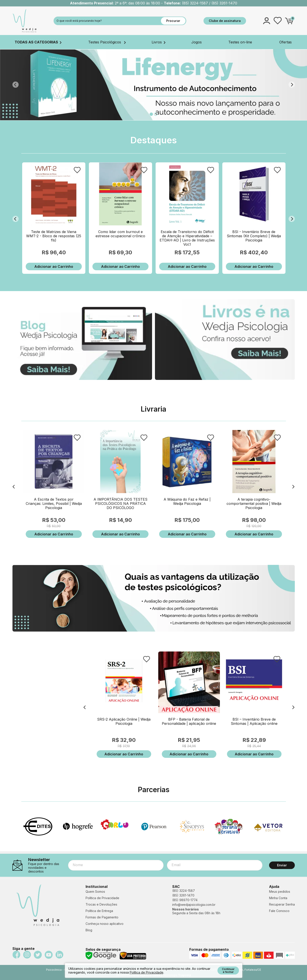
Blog (89, 930)
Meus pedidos (280, 892)
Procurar (173, 21)
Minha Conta (278, 898)
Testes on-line (240, 42)
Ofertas (285, 42)
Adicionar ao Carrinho (54, 266)
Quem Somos (95, 892)
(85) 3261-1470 (183, 895)
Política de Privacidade (102, 898)
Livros (159, 42)
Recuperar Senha (282, 904)
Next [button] (292, 85)
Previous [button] (16, 85)
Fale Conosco (279, 911)
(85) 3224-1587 (184, 891)
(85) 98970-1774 (185, 900)
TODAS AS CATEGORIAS (38, 42)
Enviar (282, 865)
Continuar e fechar (228, 970)
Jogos (197, 42)
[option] (153, 85)
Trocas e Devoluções (101, 904)
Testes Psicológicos (107, 42)
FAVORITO (77, 170)
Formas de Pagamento (102, 917)
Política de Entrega (99, 911)
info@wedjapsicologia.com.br (194, 905)
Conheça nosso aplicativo (105, 924)
